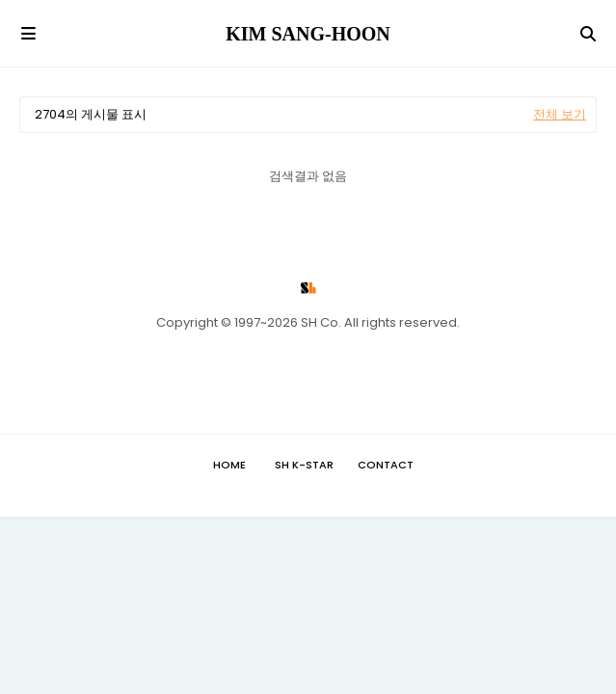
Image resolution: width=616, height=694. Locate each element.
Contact (386, 465)
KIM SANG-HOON (308, 34)
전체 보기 (560, 114)
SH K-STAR (304, 465)
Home (229, 465)
